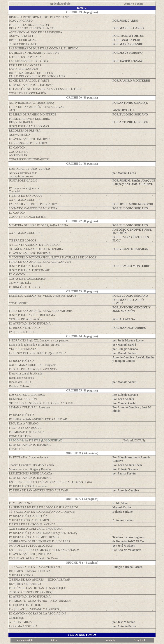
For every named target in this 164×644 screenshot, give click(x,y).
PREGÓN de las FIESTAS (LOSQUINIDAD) (36, 440)
